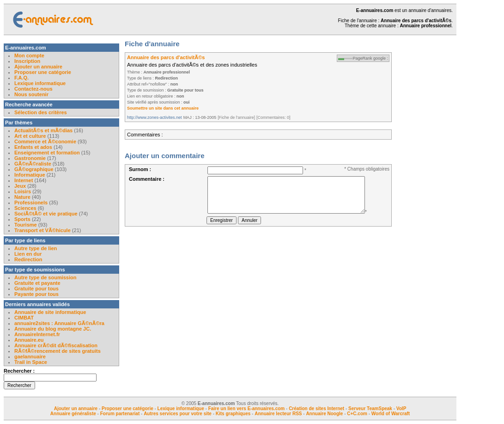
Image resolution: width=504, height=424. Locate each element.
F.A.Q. (21, 78)
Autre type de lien (36, 248)
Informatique (30, 175)
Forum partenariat (120, 414)
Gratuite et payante (37, 283)
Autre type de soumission (45, 277)
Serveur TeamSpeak (370, 409)
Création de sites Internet (316, 409)
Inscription (27, 61)
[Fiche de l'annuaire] (236, 117)
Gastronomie (30, 158)
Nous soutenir (31, 94)
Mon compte (29, 55)
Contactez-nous (33, 89)
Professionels (31, 203)
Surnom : (140, 169)
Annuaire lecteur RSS (279, 414)
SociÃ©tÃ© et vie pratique (46, 214)
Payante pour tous (36, 294)
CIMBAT (24, 318)
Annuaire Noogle (324, 414)
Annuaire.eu (29, 340)
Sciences (25, 208)
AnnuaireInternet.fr (37, 334)
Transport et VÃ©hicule (43, 230)
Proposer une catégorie (43, 72)
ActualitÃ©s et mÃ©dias (43, 130)
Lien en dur (28, 254)
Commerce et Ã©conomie (45, 141)
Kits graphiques (233, 414)
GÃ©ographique (34, 169)
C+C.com (357, 414)
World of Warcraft (391, 414)
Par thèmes (19, 123)
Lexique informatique (40, 83)
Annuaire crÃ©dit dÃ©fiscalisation (56, 345)
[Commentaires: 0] (273, 117)
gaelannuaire (30, 356)
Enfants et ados (33, 147)
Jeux (20, 186)
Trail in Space (31, 362)
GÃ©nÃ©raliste (33, 164)
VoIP (401, 409)
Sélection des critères (41, 112)
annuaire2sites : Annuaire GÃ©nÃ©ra (59, 323)
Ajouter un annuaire (38, 67)
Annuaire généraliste (73, 414)
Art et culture (30, 136)
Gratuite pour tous (36, 289)
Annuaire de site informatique (50, 312)
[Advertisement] (429, 182)
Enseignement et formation (47, 153)
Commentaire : (147, 179)
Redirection (28, 259)
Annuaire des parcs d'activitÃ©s (166, 57)
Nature (22, 197)
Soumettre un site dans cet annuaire (163, 108)
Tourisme (26, 225)
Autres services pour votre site (178, 414)
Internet (24, 180)
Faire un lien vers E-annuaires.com (247, 409)
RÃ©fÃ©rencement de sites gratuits (58, 351)
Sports (22, 219)
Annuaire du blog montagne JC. (53, 329)
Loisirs (23, 191)
